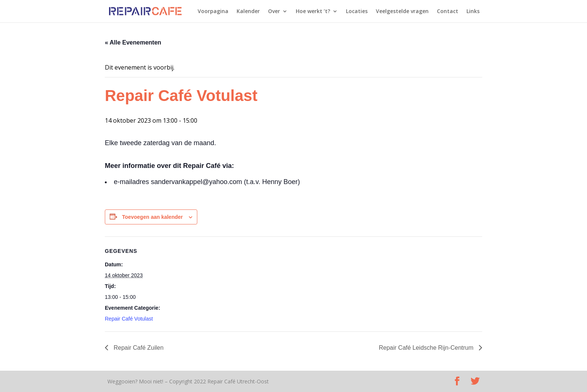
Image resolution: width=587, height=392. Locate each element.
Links (473, 12)
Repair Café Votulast (129, 319)
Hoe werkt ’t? (313, 12)
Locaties (357, 12)
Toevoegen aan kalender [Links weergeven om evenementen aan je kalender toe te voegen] (152, 217)
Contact (448, 12)
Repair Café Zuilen (138, 348)
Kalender (248, 12)
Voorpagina (213, 12)
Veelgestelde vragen (402, 12)
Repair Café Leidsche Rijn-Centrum (427, 348)
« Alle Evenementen (133, 42)
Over (274, 12)
